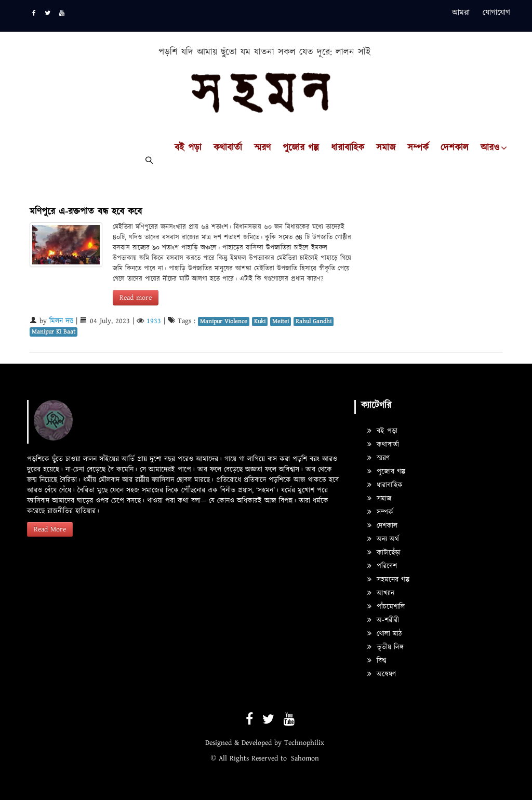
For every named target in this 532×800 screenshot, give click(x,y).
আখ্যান (381, 593)
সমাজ (386, 148)
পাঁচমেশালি (386, 607)
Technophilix (304, 743)
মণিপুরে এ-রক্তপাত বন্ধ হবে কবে (86, 212)
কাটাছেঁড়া (384, 553)
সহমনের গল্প (388, 580)
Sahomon (305, 758)
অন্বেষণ (382, 674)
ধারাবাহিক (348, 148)
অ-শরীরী (383, 620)
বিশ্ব (377, 661)
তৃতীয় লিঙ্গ (385, 647)
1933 (154, 321)
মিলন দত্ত (61, 321)
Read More (50, 529)
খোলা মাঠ (384, 634)
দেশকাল (455, 148)
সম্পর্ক (418, 148)
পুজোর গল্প (301, 148)
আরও (490, 148)
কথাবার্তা (228, 148)
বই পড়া (188, 148)
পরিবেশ (382, 566)
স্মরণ (262, 148)
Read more (136, 298)
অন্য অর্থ (383, 539)
